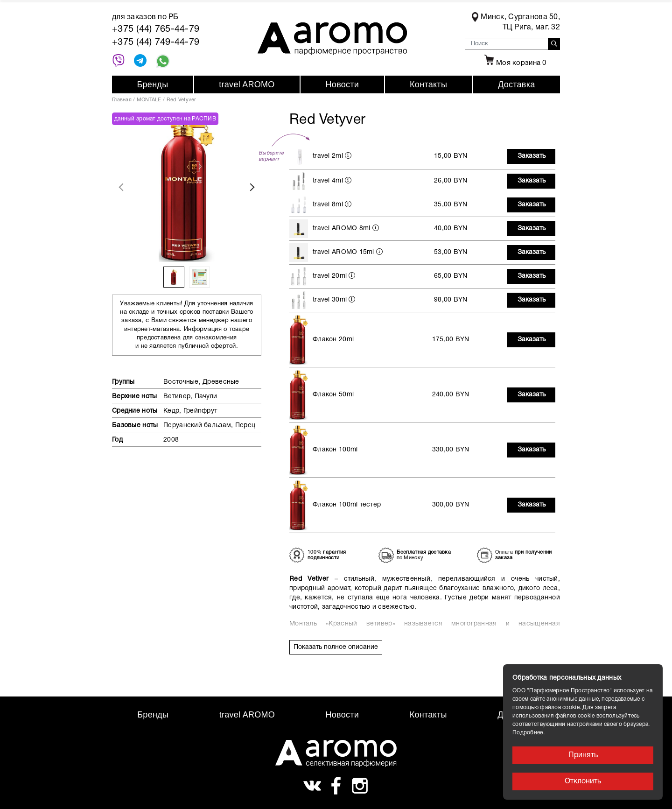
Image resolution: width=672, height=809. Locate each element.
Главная (122, 100)
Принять (583, 755)
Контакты (428, 84)
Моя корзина (514, 63)
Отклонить (583, 781)
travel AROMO (247, 84)
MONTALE (149, 100)
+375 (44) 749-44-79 (156, 42)
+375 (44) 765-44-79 (156, 29)
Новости (343, 84)
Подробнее (528, 733)
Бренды (152, 84)
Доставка (517, 84)
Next (252, 187)
